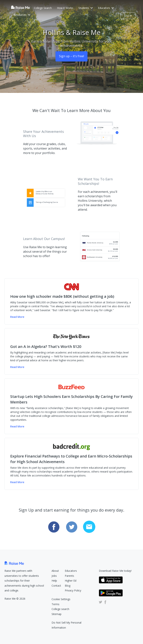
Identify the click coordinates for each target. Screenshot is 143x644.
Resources (22, 15)
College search (60, 609)
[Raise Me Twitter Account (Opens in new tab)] (101, 602)
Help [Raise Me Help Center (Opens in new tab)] (54, 581)
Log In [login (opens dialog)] (128, 16)
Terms (55, 604)
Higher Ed (71, 581)
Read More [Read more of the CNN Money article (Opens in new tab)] (17, 317)
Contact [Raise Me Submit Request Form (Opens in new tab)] (56, 586)
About (55, 571)
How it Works (65, 8)
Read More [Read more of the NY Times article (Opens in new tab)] (17, 367)
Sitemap (57, 614)
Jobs (54, 576)
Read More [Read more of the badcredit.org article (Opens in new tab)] (17, 482)
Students (86, 8)
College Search (43, 8)
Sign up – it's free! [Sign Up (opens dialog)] (71, 56)
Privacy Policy (73, 590)
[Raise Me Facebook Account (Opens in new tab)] (105, 602)
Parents (69, 576)
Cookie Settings (61, 599)
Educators (106, 8)
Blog (68, 586)
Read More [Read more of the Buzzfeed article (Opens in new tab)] (17, 426)
